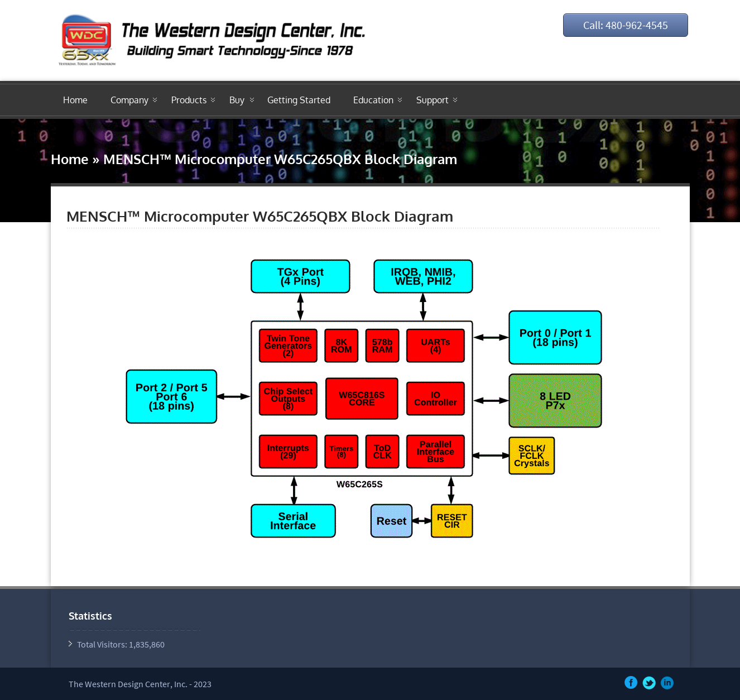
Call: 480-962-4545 (626, 25)
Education (373, 100)
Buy (237, 100)
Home (75, 100)
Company (129, 100)
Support (433, 100)
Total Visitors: (103, 644)
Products (189, 100)
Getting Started (299, 100)
